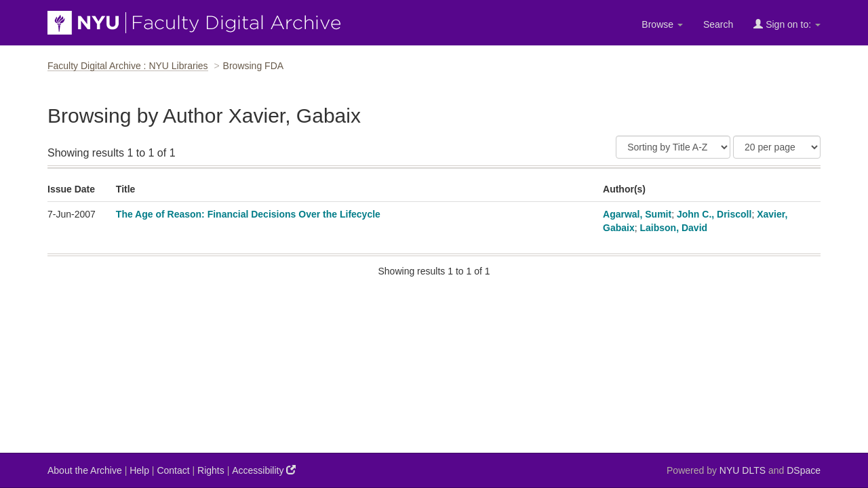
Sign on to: (787, 24)
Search (718, 24)
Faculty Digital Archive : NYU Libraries (128, 66)
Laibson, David (674, 228)
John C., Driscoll (714, 214)
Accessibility (264, 470)
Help (139, 470)
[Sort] (673, 147)
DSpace (804, 470)
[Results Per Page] (777, 147)
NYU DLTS (743, 470)
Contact (173, 470)
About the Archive (85, 470)
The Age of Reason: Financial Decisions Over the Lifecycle (248, 214)
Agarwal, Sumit (637, 214)
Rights (211, 470)
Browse (662, 24)
